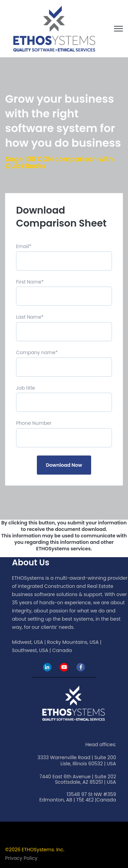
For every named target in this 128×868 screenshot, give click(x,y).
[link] (54, 28)
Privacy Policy (21, 858)
